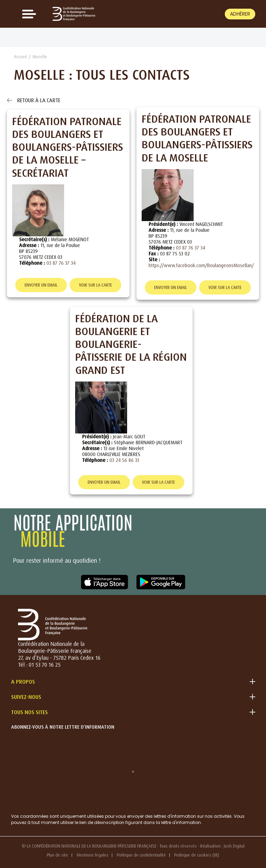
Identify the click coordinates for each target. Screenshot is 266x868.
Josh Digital (234, 846)
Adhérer (240, 14)
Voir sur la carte (95, 285)
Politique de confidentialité (141, 855)
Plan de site (57, 855)
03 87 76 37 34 (61, 263)
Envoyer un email (41, 285)
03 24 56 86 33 (124, 460)
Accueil (20, 57)
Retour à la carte (34, 100)
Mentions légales (92, 855)
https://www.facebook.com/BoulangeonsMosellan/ (201, 265)
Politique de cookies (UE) (197, 855)
